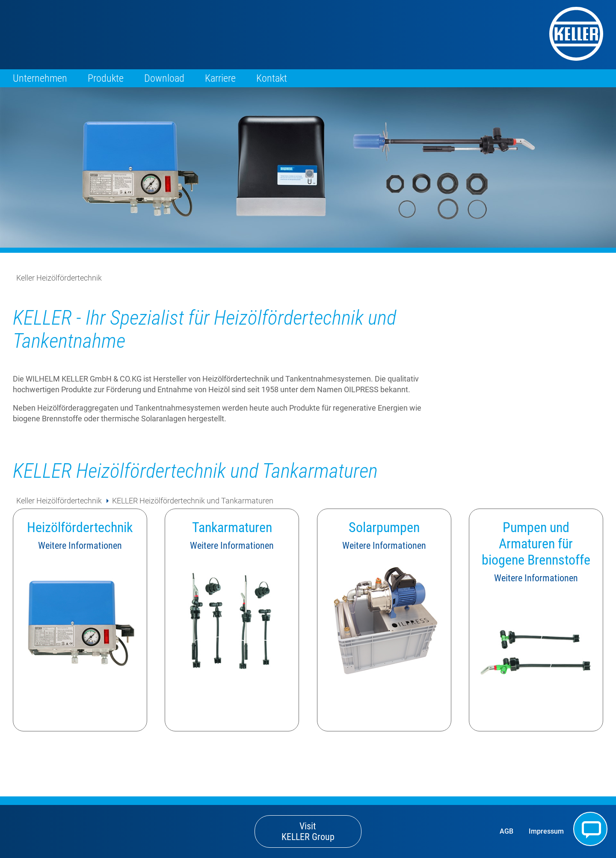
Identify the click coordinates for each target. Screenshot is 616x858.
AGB (506, 831)
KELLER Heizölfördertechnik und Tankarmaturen (193, 501)
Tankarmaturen (232, 527)
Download (164, 78)
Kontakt (272, 78)
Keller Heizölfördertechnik (59, 278)
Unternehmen (40, 78)
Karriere (220, 78)
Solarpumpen (384, 527)
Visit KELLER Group (308, 831)
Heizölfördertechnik (80, 527)
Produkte (106, 78)
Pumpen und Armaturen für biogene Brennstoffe (536, 544)
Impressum (546, 831)
